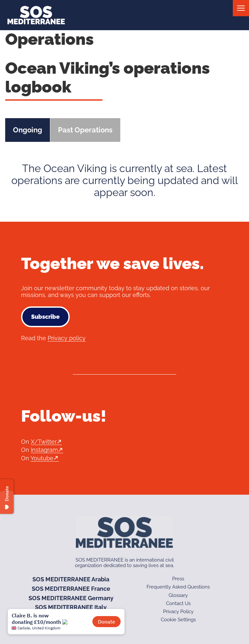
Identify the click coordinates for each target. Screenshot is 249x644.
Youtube (42, 458)
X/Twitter (44, 442)
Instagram (44, 450)
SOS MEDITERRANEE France (71, 589)
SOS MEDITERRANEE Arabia (71, 579)
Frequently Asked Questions (178, 587)
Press (178, 579)
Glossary (178, 595)
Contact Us (178, 603)
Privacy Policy (178, 612)
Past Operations (85, 130)
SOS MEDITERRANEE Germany (71, 598)
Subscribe (45, 317)
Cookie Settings (178, 620)
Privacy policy (67, 338)
